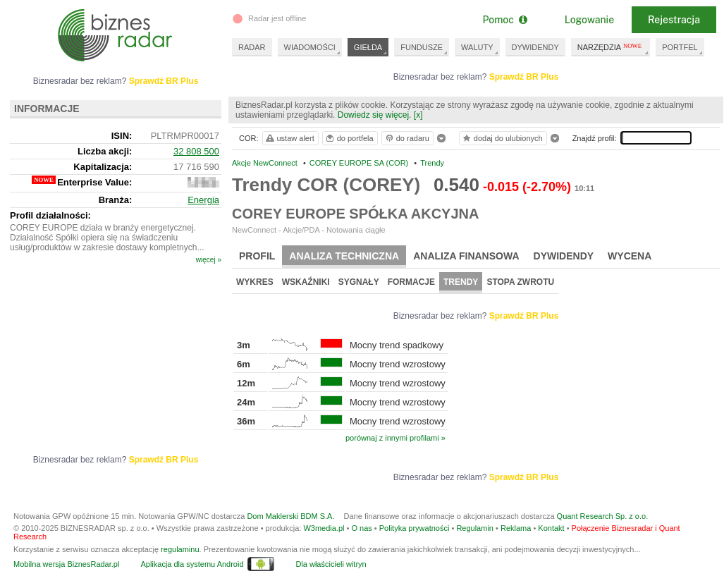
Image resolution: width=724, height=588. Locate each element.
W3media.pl (324, 528)
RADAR (252, 47)
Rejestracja (674, 20)
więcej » (209, 260)
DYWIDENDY (535, 47)
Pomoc (504, 20)
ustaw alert (289, 138)
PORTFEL (680, 47)
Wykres (255, 282)
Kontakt (551, 528)
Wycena (630, 256)
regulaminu (180, 549)
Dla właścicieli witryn (331, 564)
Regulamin (475, 528)
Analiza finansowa (466, 256)
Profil (257, 256)
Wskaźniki (306, 282)
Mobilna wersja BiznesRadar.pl (66, 564)
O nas (361, 528)
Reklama (516, 528)
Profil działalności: (50, 215)
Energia (203, 200)
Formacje (411, 282)
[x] (418, 115)
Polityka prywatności (415, 528)
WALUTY (477, 47)
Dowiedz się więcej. (375, 115)
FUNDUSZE (422, 47)
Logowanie (589, 20)
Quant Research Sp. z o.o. (603, 516)
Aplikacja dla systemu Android (192, 564)
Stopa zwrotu (520, 282)
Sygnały (359, 282)
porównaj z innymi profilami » (395, 438)
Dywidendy (564, 256)
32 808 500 (196, 151)
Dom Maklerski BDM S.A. (290, 516)
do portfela (349, 138)
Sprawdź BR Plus (524, 77)
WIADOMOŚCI (310, 47)
